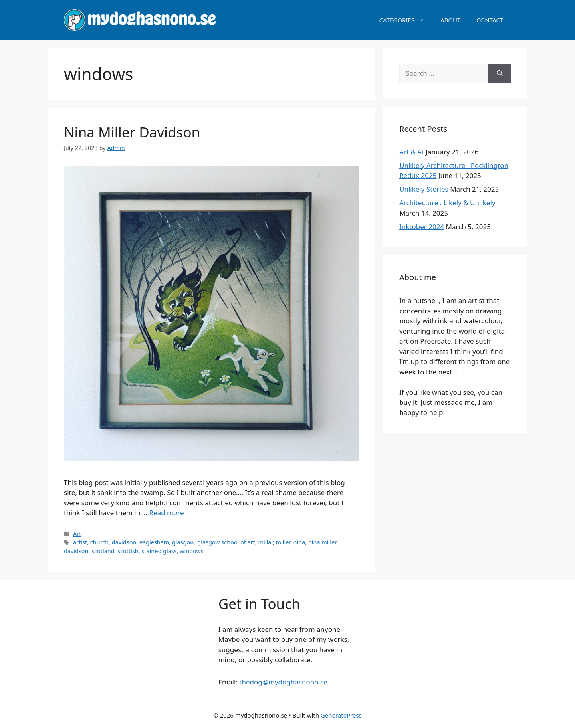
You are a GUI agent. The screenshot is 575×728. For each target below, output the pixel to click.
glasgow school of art (226, 542)
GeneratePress (341, 715)
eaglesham (154, 542)
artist (80, 542)
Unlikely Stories (424, 189)
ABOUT (450, 20)
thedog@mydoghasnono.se (283, 682)
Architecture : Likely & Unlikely (447, 203)
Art (77, 534)
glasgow (183, 542)
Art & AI (412, 152)
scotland (103, 551)
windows (192, 551)
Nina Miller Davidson (132, 132)
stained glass (159, 551)
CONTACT (490, 20)
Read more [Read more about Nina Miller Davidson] (167, 513)
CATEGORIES (406, 20)
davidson (124, 542)
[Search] (500, 73)
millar (265, 542)
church (99, 542)
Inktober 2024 (422, 227)
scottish (128, 551)
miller (283, 542)
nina (299, 542)
